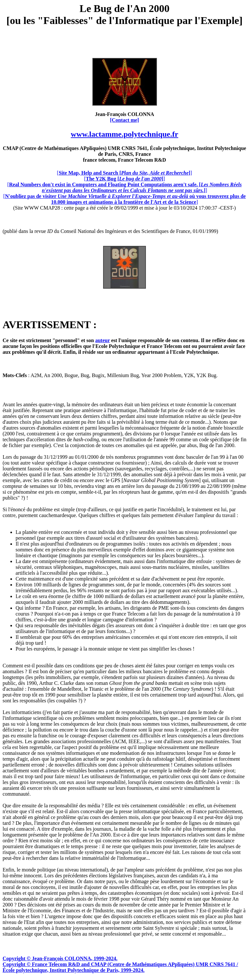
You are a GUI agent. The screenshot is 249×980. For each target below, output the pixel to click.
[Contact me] (124, 120)
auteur (103, 340)
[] (125, 173)
